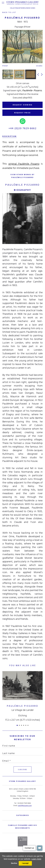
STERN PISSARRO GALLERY (22, 781)
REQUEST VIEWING (23, 105)
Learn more (36, 859)
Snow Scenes (31, 8)
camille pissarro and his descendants (22, 827)
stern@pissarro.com (25, 805)
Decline (14, 863)
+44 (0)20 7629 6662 (22, 128)
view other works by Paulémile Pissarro (22, 176)
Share (39, 66)
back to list (9, 12)
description (9, 136)
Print (5, 66)
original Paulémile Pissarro (24, 164)
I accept (25, 863)
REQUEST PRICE (22, 113)
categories (23, 815)
